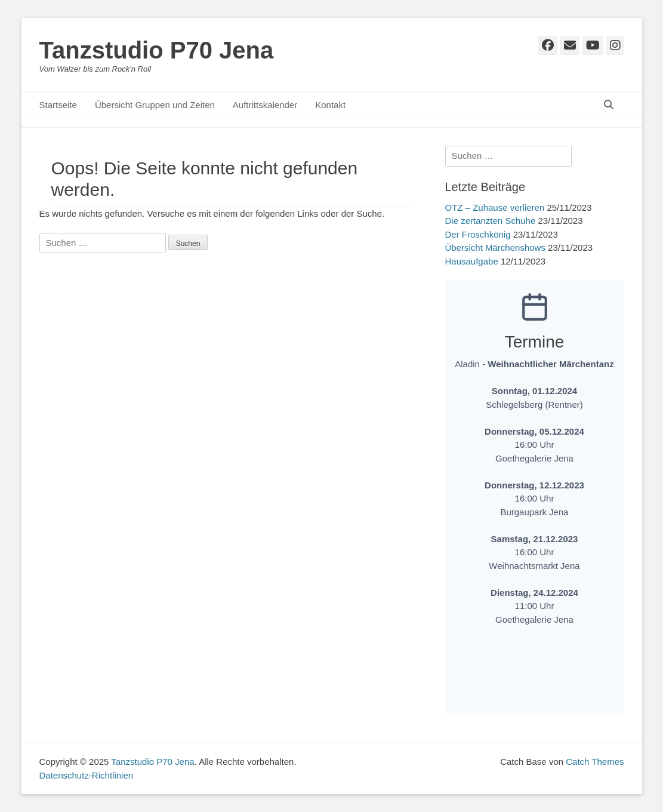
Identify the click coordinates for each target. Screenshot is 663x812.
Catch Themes (595, 762)
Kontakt (330, 105)
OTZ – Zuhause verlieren (495, 207)
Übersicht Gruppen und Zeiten (155, 105)
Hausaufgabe (472, 261)
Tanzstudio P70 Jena (157, 50)
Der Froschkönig (478, 234)
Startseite (58, 105)
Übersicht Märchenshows (495, 247)
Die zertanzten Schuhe (491, 221)
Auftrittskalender (265, 105)
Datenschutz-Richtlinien (87, 775)
